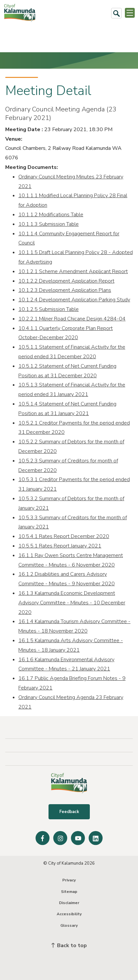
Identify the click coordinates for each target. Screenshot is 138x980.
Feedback (69, 812)
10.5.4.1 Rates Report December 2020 (64, 536)
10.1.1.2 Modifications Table (51, 215)
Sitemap (69, 892)
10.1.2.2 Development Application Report (66, 281)
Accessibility (69, 914)
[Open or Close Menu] (130, 13)
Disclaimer (69, 903)
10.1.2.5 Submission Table (49, 309)
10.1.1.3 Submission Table (49, 224)
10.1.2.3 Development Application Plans (65, 290)
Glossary (69, 925)
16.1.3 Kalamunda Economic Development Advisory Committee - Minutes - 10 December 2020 (72, 603)
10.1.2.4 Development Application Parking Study (74, 300)
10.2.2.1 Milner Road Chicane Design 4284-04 (72, 319)
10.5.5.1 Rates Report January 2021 (60, 546)
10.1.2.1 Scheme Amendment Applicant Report (73, 271)
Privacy (69, 880)
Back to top (69, 945)
